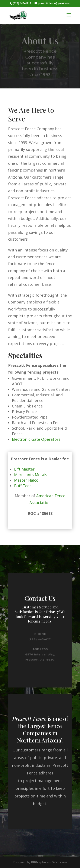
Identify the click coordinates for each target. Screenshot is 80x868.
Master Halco (26, 480)
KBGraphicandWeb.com (49, 862)
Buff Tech (23, 486)
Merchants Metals (31, 475)
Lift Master (24, 469)
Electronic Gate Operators (36, 439)
